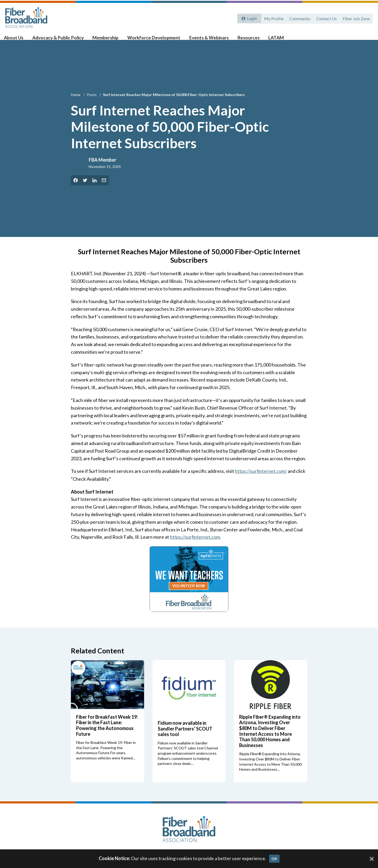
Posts (92, 103)
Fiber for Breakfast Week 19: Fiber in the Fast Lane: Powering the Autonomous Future (107, 734)
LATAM (277, 40)
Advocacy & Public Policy (62, 40)
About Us (19, 40)
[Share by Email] (104, 189)
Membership (109, 40)
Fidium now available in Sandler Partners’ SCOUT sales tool (185, 737)
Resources (250, 40)
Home (76, 103)
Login (251, 18)
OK (274, 859)
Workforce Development (157, 40)
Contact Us (326, 18)
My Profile (272, 18)
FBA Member (103, 168)
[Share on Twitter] (85, 189)
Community (299, 18)
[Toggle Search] (366, 40)
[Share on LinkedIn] (94, 189)
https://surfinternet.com (195, 545)
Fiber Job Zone (356, 18)
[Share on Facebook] (76, 189)
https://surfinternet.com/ (261, 480)
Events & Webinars (211, 40)
